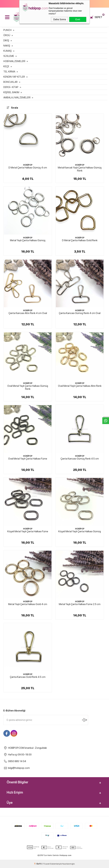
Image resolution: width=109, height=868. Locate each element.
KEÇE (6, 66)
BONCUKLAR (10, 82)
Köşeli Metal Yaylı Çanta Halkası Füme (28, 531)
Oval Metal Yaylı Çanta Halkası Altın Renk (80, 386)
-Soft (38, 864)
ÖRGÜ (7, 35)
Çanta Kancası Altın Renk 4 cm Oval (28, 313)
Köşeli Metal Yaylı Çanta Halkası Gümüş (80, 531)
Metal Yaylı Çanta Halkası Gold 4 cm (28, 604)
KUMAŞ (8, 51)
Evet (78, 19)
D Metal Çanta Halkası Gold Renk (80, 240)
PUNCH (7, 30)
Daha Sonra (60, 19)
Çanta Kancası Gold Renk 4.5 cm (28, 677)
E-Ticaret (46, 864)
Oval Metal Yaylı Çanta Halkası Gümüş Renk (28, 387)
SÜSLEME (9, 56)
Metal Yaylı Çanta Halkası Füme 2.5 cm (80, 604)
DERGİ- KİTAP (11, 87)
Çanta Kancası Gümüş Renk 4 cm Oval (80, 313)
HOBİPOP (28, 165)
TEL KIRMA (9, 72)
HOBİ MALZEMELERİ (14, 61)
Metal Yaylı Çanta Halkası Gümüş (28, 240)
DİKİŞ (6, 40)
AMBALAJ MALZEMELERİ (17, 98)
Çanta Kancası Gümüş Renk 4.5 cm (80, 459)
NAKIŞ (7, 46)
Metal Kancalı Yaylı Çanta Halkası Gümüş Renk (80, 169)
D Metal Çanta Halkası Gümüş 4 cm (28, 168)
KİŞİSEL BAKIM (11, 92)
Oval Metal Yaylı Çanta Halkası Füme (28, 459)
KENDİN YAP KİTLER (14, 77)
